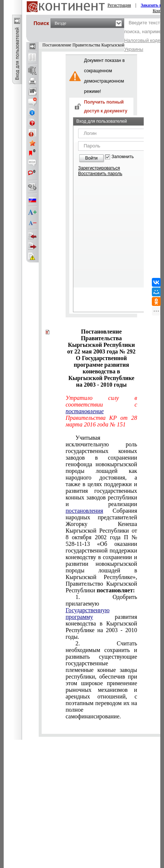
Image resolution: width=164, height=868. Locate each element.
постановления (84, 511)
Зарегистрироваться (99, 168)
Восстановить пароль (100, 174)
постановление (85, 411)
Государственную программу (88, 613)
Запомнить (123, 157)
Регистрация (119, 5)
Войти (91, 158)
